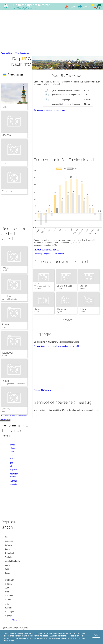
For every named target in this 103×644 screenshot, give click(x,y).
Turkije (4, 355)
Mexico (8, 565)
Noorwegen (9, 612)
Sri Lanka (9, 608)
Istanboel (7, 353)
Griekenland (10, 579)
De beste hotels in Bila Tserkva (47, 249)
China (7, 603)
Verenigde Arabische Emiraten (14, 384)
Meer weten (9, 641)
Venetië (6, 409)
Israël (7, 592)
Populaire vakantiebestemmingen (14, 416)
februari (13, 448)
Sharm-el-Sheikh (65, 286)
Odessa (6, 135)
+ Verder (68, 320)
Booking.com (5, 420)
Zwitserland (9, 553)
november (14, 480)
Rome (5, 324)
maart (12, 452)
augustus (13, 470)
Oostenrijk (9, 541)
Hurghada (62, 309)
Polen (7, 588)
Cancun (83, 286)
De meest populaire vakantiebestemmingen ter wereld (56, 346)
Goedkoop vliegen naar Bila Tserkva (49, 254)
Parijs (5, 268)
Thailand (8, 583)
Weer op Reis (7, 53)
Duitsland (8, 545)
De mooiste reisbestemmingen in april (49, 110)
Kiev (4, 107)
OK (96, 635)
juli (11, 466)
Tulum (83, 309)
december (14, 484)
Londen (6, 296)
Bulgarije (8, 616)
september (14, 473)
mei (11, 459)
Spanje (8, 549)
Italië (4, 327)
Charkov (7, 191)
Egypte (8, 573)
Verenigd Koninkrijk (9, 299)
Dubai (37, 284)
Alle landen (16, 620)
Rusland (8, 600)
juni (11, 462)
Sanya (37, 309)
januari (13, 444)
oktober (13, 477)
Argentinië (9, 596)
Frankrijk (5, 271)
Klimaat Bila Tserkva (42, 390)
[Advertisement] (51, 31)
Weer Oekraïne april (23, 53)
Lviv (4, 163)
